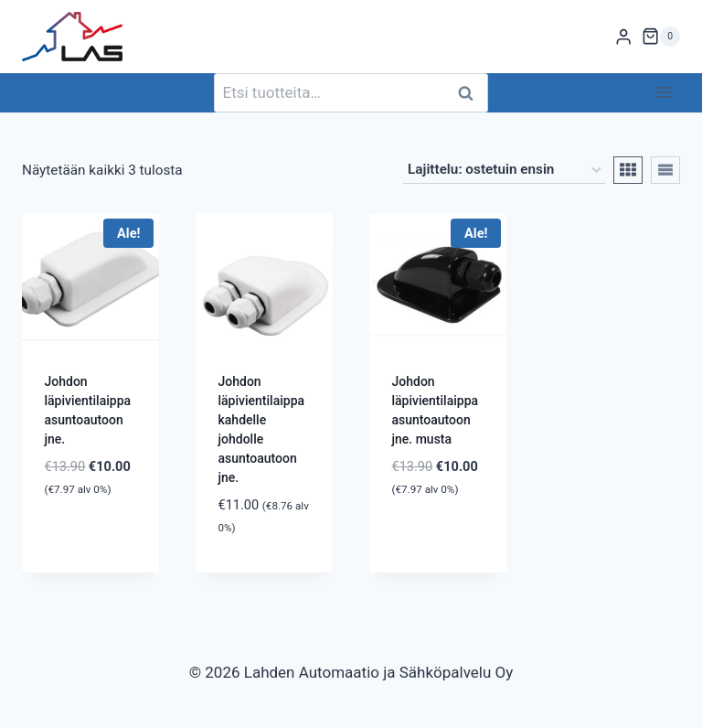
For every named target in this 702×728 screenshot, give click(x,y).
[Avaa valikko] (663, 93)
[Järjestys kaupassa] (504, 170)
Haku (471, 93)
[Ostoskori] (661, 37)
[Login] (623, 37)
